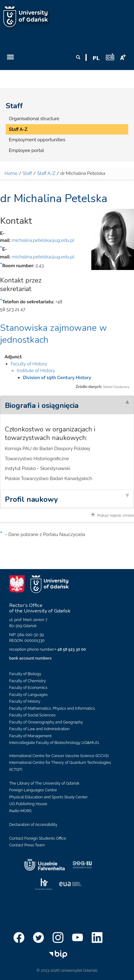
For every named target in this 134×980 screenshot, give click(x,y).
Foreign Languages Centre (33, 790)
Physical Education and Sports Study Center (48, 797)
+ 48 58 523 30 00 (70, 649)
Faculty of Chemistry (27, 681)
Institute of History (36, 371)
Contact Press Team (27, 845)
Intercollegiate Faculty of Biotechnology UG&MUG (54, 743)
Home (11, 173)
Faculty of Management (30, 736)
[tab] (67, 405)
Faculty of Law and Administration (39, 729)
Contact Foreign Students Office (38, 838)
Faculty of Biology (25, 674)
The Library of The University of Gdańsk (44, 783)
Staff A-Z (18, 129)
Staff (14, 106)
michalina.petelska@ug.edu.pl (43, 240)
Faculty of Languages (28, 695)
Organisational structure (34, 119)
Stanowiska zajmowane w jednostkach (53, 334)
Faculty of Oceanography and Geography (46, 722)
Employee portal (26, 150)
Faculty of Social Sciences (32, 715)
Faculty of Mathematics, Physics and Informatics (52, 708)
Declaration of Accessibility (33, 825)
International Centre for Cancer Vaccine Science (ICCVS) (59, 756)
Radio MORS (20, 811)
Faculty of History (29, 364)
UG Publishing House (28, 804)
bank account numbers (30, 658)
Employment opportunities (37, 140)
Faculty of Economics (28, 688)
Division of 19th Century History (57, 378)
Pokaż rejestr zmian (112, 515)
